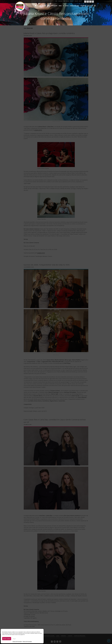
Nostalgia (91, 4)
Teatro (52, 4)
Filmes (56, 4)
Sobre (64, 1)
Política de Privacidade (17, 642)
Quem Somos (60, 1)
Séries (65, 4)
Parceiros (76, 1)
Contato (80, 1)
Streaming (85, 4)
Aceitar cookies (7, 639)
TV (68, 4)
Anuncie (68, 1)
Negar (14, 639)
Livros (71, 4)
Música (47, 4)
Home (56, 1)
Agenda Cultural (77, 4)
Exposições (60, 4)
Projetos (72, 1)
